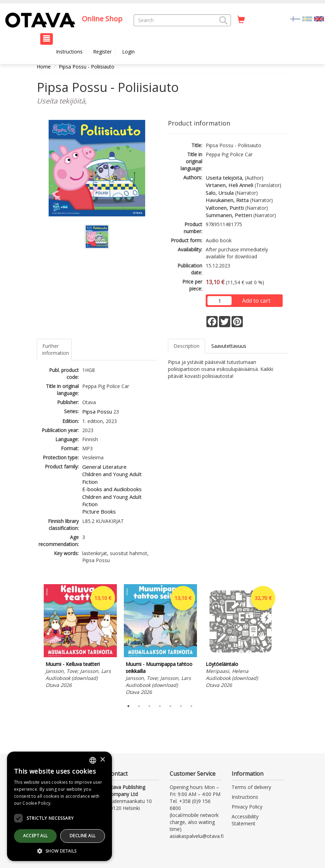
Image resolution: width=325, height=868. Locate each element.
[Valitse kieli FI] (295, 18)
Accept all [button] (36, 836)
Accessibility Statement (245, 820)
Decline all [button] (83, 836)
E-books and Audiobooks (112, 489)
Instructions (69, 52)
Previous (35, 641)
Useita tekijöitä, (225, 178)
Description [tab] (186, 346)
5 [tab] (170, 706)
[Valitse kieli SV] (307, 18)
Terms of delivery (251, 787)
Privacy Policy (247, 807)
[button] (223, 20)
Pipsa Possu (97, 411)
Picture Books (99, 511)
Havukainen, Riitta (227, 200)
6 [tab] (181, 706)
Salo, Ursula (220, 193)
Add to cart (256, 301)
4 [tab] (160, 706)
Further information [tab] (56, 349)
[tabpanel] (80, 637)
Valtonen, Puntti (225, 208)
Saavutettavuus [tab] (229, 346)
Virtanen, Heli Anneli (229, 185)
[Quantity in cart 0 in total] (241, 20)
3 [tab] (149, 706)
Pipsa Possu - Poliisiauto (87, 67)
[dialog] (59, 806)
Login (128, 52)
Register (102, 52)
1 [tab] (128, 706)
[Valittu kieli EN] (319, 18)
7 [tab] (191, 706)
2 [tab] (139, 706)
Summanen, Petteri (229, 215)
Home (44, 67)
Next (285, 641)
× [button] (102, 760)
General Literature (104, 467)
